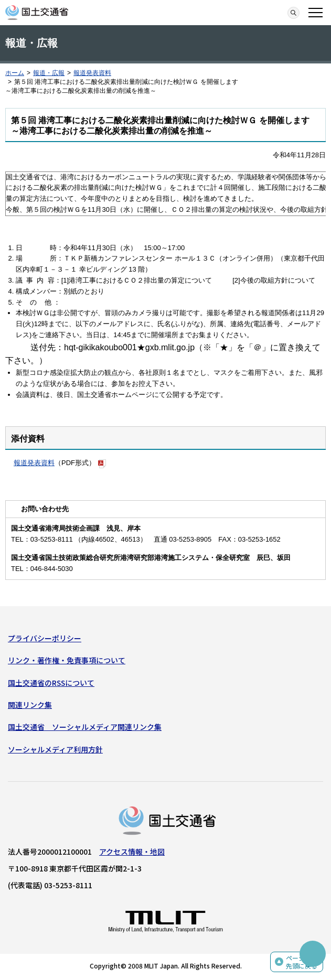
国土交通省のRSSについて (51, 683)
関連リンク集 (30, 705)
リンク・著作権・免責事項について (67, 660)
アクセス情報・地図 (132, 852)
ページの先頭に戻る (302, 962)
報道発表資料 (92, 73)
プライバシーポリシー (45, 638)
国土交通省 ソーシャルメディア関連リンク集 (85, 727)
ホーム (15, 73)
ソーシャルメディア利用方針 (55, 749)
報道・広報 (49, 73)
